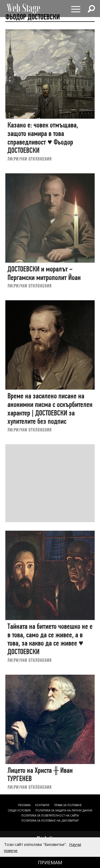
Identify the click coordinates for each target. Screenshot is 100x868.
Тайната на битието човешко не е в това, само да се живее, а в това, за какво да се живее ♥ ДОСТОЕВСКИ (50, 639)
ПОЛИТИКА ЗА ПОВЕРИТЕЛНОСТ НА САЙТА (50, 815)
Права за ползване (68, 805)
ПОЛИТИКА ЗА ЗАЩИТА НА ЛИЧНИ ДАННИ (64, 810)
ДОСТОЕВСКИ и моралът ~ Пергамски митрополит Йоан (44, 273)
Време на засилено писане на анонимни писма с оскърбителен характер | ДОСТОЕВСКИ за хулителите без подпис (50, 409)
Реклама (24, 805)
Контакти (42, 805)
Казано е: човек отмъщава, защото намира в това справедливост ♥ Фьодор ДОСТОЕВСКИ (43, 138)
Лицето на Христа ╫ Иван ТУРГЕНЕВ (40, 775)
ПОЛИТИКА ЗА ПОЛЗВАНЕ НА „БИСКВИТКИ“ (50, 821)
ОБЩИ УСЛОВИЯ (19, 810)
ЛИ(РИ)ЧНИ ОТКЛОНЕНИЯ (30, 159)
